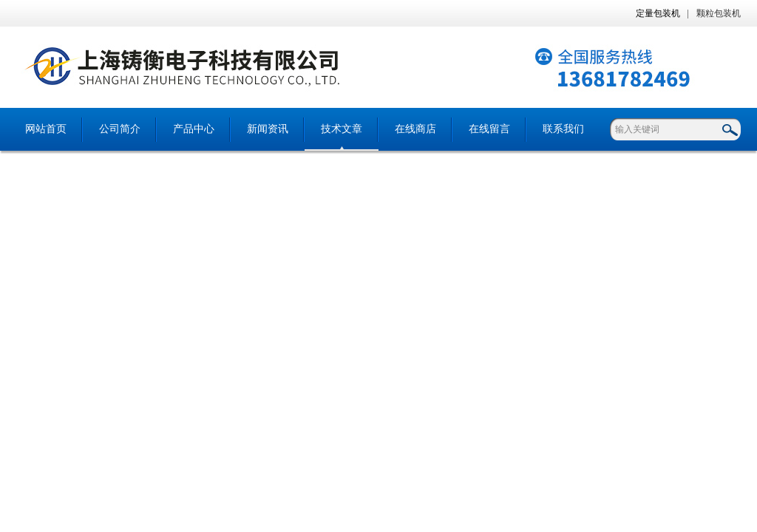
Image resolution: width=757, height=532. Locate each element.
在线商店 (415, 129)
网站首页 (46, 129)
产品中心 (194, 129)
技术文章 (342, 129)
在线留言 (489, 129)
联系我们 (563, 129)
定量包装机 (658, 13)
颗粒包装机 (719, 13)
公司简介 (120, 129)
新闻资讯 (268, 129)
